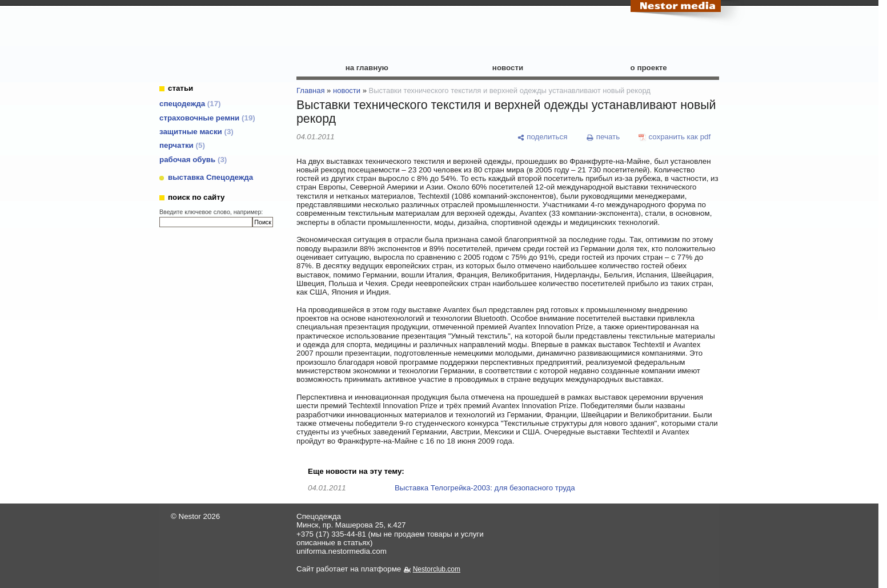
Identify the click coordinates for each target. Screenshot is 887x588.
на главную (367, 68)
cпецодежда (190, 104)
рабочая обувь (193, 160)
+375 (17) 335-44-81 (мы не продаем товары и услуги (390, 534)
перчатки (182, 145)
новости (508, 68)
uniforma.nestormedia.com (342, 551)
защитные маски (196, 132)
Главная (310, 90)
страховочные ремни (207, 118)
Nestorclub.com (437, 569)
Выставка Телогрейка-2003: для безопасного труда (485, 488)
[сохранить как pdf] (675, 137)
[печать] (603, 137)
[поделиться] (542, 137)
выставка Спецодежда (210, 177)
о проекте (649, 68)
